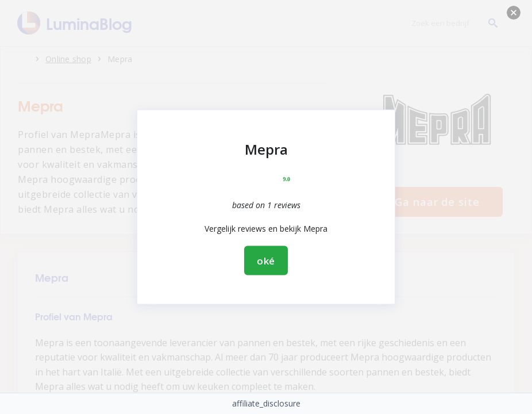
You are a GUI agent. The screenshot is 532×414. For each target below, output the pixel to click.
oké (266, 261)
